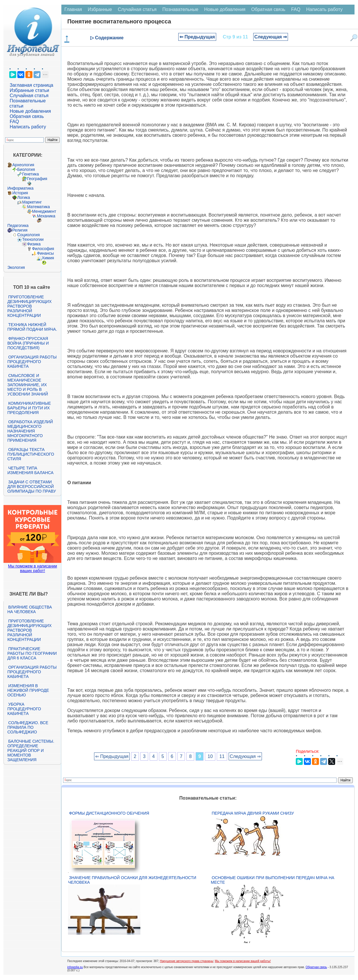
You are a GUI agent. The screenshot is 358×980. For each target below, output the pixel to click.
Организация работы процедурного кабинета (32, 362)
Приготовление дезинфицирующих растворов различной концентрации (29, 306)
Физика (34, 244)
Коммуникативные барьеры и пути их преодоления (29, 408)
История (20, 193)
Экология (16, 267)
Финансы (45, 253)
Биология (26, 169)
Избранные (100, 9)
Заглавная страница (31, 85)
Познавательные (180, 9)
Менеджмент (44, 211)
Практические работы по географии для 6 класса (32, 653)
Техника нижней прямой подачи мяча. (32, 327)
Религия (20, 230)
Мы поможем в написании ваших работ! (33, 568)
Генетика (30, 174)
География (37, 179)
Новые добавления (30, 111)
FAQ (14, 122)
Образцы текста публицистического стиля (31, 454)
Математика (38, 207)
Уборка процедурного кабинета (24, 709)
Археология (23, 165)
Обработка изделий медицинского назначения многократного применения (30, 431)
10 (210, 756)
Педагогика (18, 225)
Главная (73, 9)
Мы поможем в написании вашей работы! (243, 961)
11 (222, 756)
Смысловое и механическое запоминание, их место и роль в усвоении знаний (27, 385)
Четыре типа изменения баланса (30, 470)
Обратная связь (27, 116)
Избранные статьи (29, 90)
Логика (23, 197)
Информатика (20, 188)
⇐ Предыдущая (197, 37)
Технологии (33, 239)
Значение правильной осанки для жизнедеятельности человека (132, 880)
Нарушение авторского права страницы (187, 961)
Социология (28, 235)
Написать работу (28, 127)
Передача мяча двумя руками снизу (253, 813)
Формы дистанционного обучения (109, 813)
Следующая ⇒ (271, 37)
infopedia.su (75, 967)
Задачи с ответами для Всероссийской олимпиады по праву (32, 487)
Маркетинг (32, 202)
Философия (43, 249)
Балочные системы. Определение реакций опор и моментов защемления (31, 750)
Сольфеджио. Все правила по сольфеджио (28, 727)
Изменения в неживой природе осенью (28, 690)
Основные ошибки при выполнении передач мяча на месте (273, 880)
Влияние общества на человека (30, 609)
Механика (46, 216)
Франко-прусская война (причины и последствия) (28, 343)
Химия (48, 258)
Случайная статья (29, 96)
